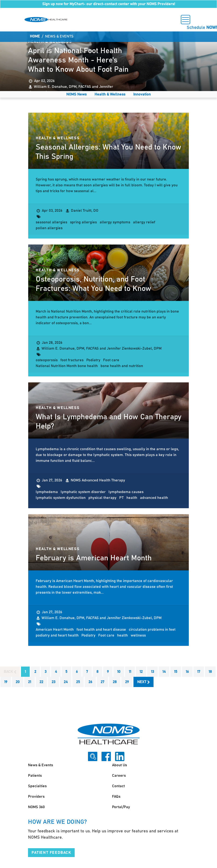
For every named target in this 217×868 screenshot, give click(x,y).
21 (30, 682)
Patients (35, 776)
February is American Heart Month (94, 558)
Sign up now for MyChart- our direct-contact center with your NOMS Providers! (109, 4)
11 (130, 672)
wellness (138, 635)
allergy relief (144, 222)
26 (90, 682)
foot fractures (72, 360)
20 (18, 682)
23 (53, 682)
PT (121, 498)
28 (115, 682)
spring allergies (83, 222)
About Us (119, 765)
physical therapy (102, 498)
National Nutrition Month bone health (67, 366)
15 (176, 672)
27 (102, 682)
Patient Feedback (51, 853)
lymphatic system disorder (83, 492)
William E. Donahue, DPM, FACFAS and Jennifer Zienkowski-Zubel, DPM (101, 348)
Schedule (202, 28)
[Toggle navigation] (185, 20)
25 (78, 682)
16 (187, 672)
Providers (36, 797)
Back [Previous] (10, 672)
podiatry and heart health (57, 635)
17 (199, 672)
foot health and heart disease (101, 630)
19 (6, 682)
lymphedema (47, 492)
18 (210, 672)
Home (35, 36)
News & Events (40, 765)
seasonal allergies (51, 222)
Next (143, 682)
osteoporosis (47, 360)
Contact (118, 786)
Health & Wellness (110, 94)
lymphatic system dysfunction (61, 498)
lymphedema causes (126, 492)
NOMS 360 (36, 807)
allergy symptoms (115, 222)
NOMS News (76, 94)
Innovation (142, 94)
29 (127, 682)
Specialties (37, 786)
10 (119, 672)
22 (41, 682)
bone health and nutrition (122, 366)
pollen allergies (49, 228)
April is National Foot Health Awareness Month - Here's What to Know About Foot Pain (78, 60)
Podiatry (93, 360)
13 (152, 672)
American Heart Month (55, 630)
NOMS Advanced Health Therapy (98, 480)
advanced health (154, 498)
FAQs (116, 797)
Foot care (111, 360)
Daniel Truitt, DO (85, 211)
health (132, 498)
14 (164, 672)
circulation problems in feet (152, 630)
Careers (119, 776)
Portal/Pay (121, 807)
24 (66, 682)
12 (141, 672)
